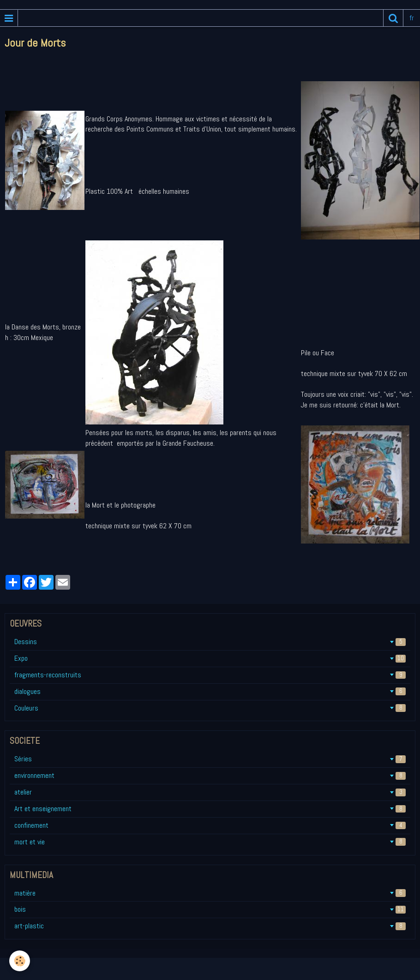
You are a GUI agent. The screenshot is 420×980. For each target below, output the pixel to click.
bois (210, 909)
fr (412, 18)
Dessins (210, 642)
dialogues (210, 691)
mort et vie (210, 842)
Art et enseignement (210, 809)
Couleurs (210, 708)
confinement (210, 825)
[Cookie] (20, 961)
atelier (210, 792)
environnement (210, 775)
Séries (210, 759)
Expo (210, 658)
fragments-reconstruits (210, 675)
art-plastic (210, 926)
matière (210, 893)
